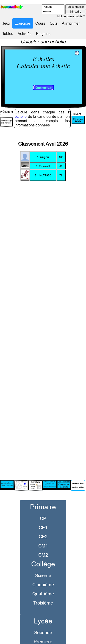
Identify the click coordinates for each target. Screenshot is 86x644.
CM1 (43, 538)
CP (43, 510)
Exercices (23, 23)
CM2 (43, 547)
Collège (43, 556)
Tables (8, 34)
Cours (40, 23)
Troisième (43, 595)
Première (43, 633)
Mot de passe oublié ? (71, 16)
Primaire (43, 499)
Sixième (43, 567)
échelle (21, 108)
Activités (25, 34)
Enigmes (43, 34)
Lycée (43, 613)
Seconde (43, 624)
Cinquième (43, 576)
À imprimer (71, 23)
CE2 (43, 528)
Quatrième (43, 585)
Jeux (6, 23)
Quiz (54, 23)
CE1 (43, 519)
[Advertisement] (43, 320)
